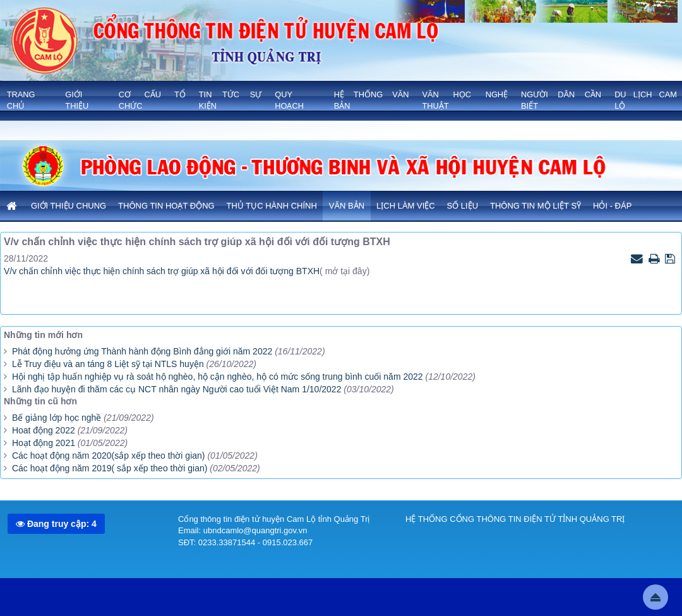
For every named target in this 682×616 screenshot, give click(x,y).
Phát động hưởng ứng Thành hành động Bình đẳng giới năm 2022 (142, 351)
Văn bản (347, 206)
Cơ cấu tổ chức (152, 100)
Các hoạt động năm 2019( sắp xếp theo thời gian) (110, 468)
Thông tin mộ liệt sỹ (535, 206)
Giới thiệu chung (69, 206)
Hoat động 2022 (44, 430)
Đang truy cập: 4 (56, 524)
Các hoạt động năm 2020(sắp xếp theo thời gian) (109, 456)
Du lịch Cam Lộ (646, 100)
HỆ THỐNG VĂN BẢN (372, 100)
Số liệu (463, 206)
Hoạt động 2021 (44, 443)
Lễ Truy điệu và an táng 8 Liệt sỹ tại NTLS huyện (108, 364)
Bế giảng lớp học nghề (57, 418)
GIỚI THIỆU (77, 100)
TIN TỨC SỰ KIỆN (230, 100)
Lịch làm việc (406, 206)
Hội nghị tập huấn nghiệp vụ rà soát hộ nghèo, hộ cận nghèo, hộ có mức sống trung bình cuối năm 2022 (218, 377)
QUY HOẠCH (289, 100)
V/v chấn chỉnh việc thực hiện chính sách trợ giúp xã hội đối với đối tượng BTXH (162, 271)
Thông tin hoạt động (166, 206)
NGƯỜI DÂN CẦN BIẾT (561, 100)
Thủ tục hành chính (272, 206)
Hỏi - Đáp (612, 206)
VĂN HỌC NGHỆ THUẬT (465, 100)
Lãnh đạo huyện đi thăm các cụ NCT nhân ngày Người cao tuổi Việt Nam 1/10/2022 (177, 389)
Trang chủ (21, 100)
